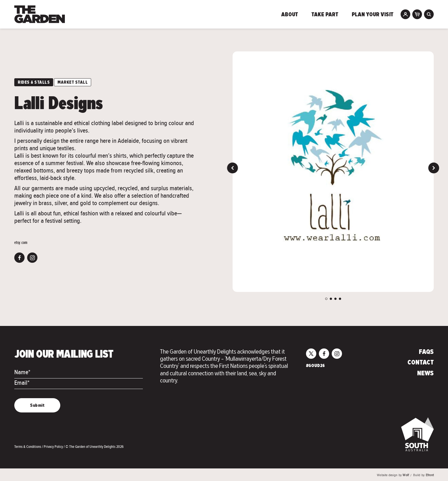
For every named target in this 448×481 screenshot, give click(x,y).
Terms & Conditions (28, 447)
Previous (233, 168)
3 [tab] (335, 299)
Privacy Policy (54, 447)
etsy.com (21, 243)
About (290, 15)
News (425, 374)
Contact (421, 363)
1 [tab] (326, 299)
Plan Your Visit (373, 15)
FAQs (426, 352)
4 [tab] (340, 299)
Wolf (406, 475)
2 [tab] (331, 299)
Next (434, 168)
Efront (430, 475)
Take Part (325, 15)
